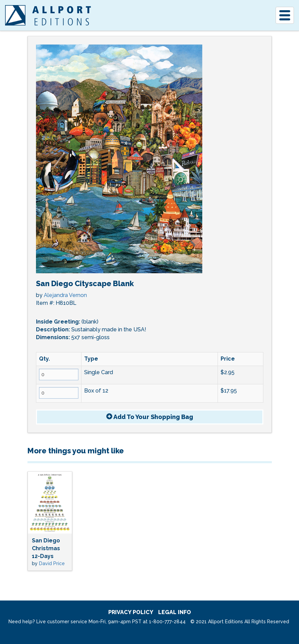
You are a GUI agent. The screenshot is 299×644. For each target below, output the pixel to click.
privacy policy (131, 612)
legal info (175, 612)
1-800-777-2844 (167, 622)
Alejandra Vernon (65, 295)
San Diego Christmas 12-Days (46, 548)
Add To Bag (150, 417)
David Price (52, 563)
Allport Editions (62, 15)
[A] (15, 15)
